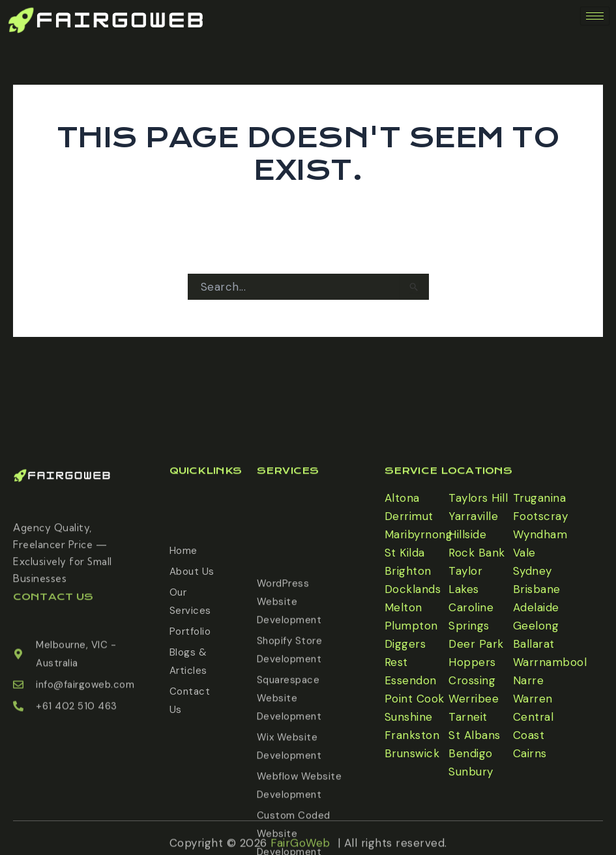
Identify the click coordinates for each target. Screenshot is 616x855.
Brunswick (412, 753)
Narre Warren (533, 689)
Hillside (467, 534)
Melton (403, 607)
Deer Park (476, 644)
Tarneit (468, 717)
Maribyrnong (419, 534)
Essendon (411, 680)
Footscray (541, 516)
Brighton (408, 571)
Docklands (413, 589)
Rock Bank (477, 553)
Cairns (530, 753)
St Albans (475, 735)
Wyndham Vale (540, 543)
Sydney (533, 571)
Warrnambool (550, 662)
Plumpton (411, 626)
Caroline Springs (471, 616)
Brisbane (537, 589)
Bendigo (471, 753)
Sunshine (409, 717)
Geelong (536, 626)
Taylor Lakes (465, 580)
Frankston (412, 735)
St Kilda (405, 553)
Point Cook (415, 699)
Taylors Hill (478, 498)
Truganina (540, 498)
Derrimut (409, 516)
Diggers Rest (405, 653)
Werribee (474, 699)
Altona (402, 498)
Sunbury (471, 772)
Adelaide (536, 607)
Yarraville (473, 516)
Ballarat (534, 644)
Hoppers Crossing (472, 671)
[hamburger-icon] (595, 16)
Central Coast (534, 726)
